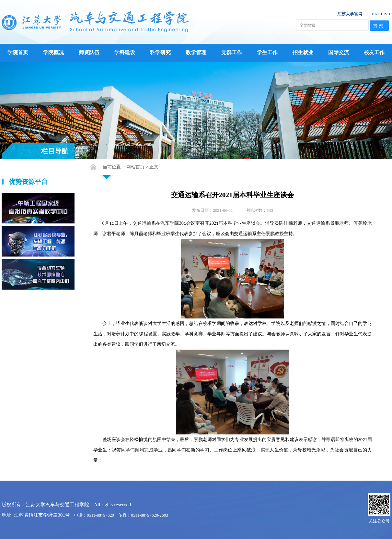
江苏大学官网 (350, 14)
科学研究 (160, 52)
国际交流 (339, 52)
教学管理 (196, 52)
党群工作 (232, 52)
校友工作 (374, 52)
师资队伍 (89, 52)
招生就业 (303, 52)
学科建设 (125, 52)
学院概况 (53, 52)
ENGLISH (381, 14)
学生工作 (267, 52)
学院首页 (18, 52)
